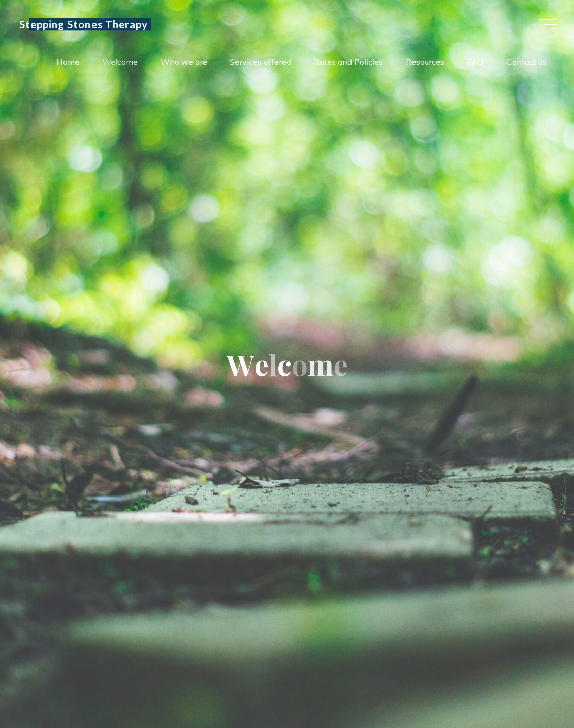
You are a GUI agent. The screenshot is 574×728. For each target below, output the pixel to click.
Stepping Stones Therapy (84, 24)
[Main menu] (549, 24)
